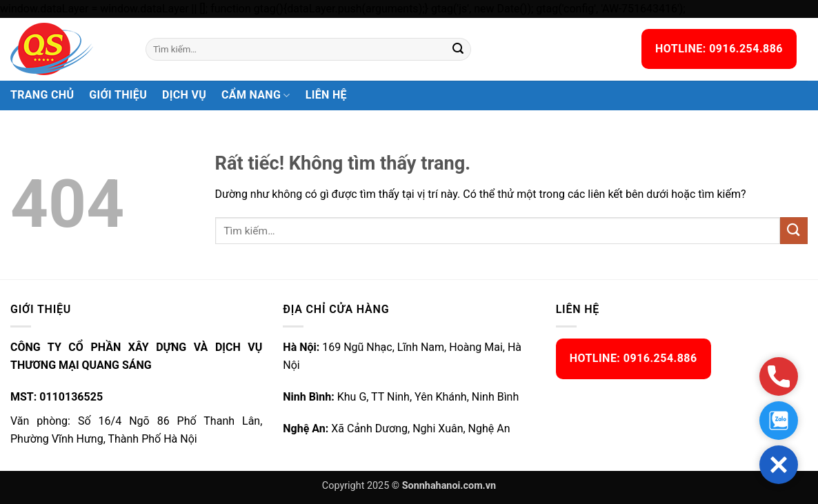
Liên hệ (326, 95)
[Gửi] (458, 49)
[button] (779, 465)
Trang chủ (42, 95)
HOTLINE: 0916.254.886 (719, 49)
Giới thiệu (118, 95)
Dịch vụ (184, 95)
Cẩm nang (256, 95)
